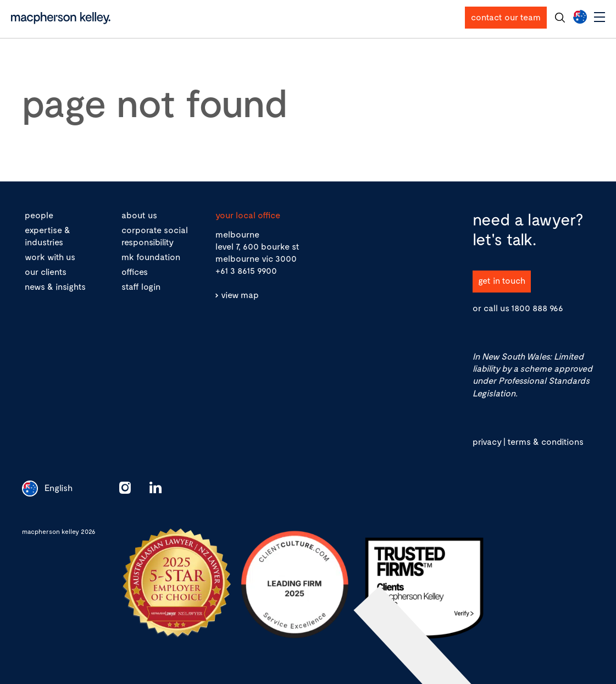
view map (240, 294)
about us (139, 215)
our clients (46, 271)
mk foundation (151, 256)
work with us (50, 256)
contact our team (506, 17)
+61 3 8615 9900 (246, 270)
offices (135, 271)
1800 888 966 (537, 308)
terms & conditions (545, 441)
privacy (487, 441)
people (39, 215)
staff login (141, 286)
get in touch (502, 280)
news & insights (55, 286)
